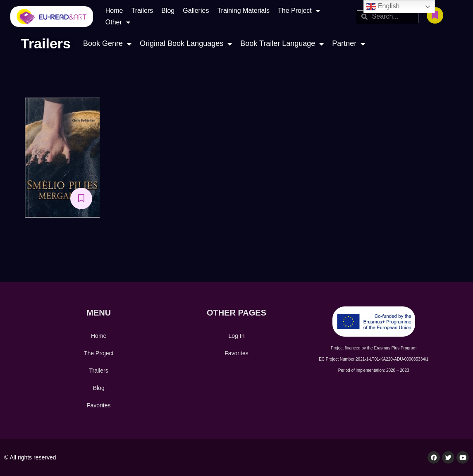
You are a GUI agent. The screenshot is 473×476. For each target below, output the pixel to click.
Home (114, 11)
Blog (168, 11)
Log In (237, 336)
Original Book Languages (186, 44)
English (383, 7)
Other (118, 22)
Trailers (142, 11)
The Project (299, 11)
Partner (349, 44)
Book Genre (107, 44)
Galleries (196, 11)
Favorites (99, 405)
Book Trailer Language (282, 44)
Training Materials (243, 11)
